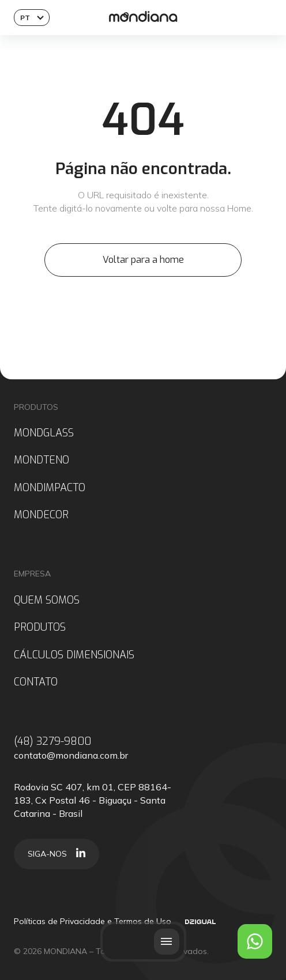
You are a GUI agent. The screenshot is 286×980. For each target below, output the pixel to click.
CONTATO (36, 682)
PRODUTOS (40, 627)
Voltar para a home (143, 260)
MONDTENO (42, 460)
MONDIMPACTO (50, 488)
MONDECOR (41, 515)
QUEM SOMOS (47, 600)
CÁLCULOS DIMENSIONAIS (74, 655)
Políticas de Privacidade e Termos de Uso (93, 921)
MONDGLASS (44, 433)
